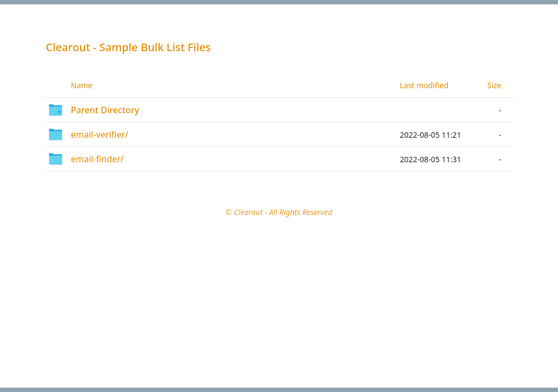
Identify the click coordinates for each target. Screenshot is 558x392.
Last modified (424, 85)
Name (81, 85)
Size (494, 85)
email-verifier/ (99, 134)
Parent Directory (105, 110)
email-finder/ (97, 159)
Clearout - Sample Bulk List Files (128, 47)
